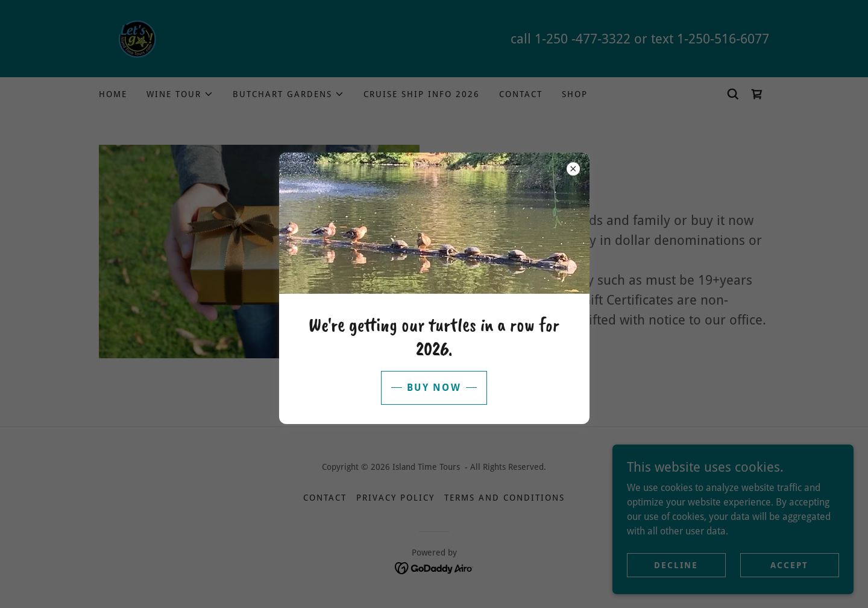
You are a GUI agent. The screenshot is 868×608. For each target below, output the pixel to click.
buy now (434, 388)
